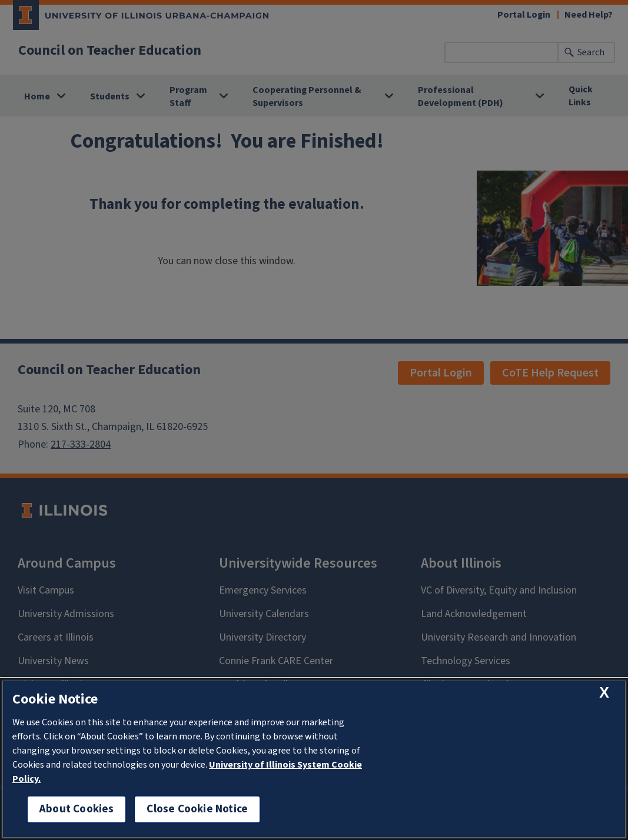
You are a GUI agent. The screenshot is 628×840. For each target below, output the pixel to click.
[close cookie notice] (604, 693)
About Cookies (77, 809)
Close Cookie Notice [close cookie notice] (197, 809)
